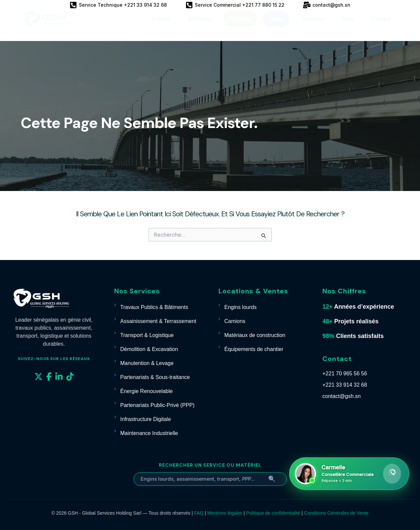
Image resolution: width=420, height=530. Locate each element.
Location (240, 25)
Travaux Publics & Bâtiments (154, 307)
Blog (347, 25)
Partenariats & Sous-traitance (155, 377)
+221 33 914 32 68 (345, 385)
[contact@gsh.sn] (327, 5)
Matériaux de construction (255, 335)
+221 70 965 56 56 (345, 373)
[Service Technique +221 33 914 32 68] (118, 5)
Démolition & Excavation (149, 349)
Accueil (160, 25)
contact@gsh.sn (342, 396)
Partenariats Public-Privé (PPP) (157, 405)
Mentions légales (225, 513)
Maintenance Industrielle (149, 433)
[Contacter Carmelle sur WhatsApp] (349, 474)
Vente (276, 25)
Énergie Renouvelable (146, 391)
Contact (381, 25)
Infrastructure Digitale (146, 419)
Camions (235, 321)
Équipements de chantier (254, 349)
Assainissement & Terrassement (158, 321)
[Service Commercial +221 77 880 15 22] (235, 5)
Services (312, 25)
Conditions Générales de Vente (336, 513)
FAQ (199, 513)
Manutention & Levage (147, 363)
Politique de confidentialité (273, 513)
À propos (200, 25)
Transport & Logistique (147, 335)
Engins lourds (241, 307)
